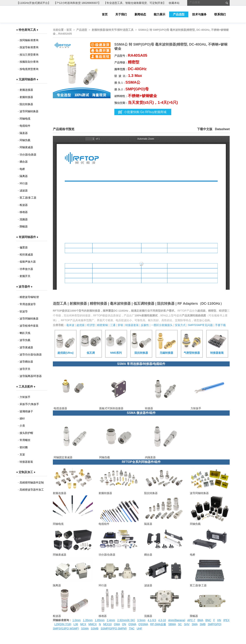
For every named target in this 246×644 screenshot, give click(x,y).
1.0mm (77, 620)
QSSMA (143, 624)
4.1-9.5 (152, 620)
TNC (132, 628)
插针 (22, 419)
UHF (139, 628)
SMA (195, 624)
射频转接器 (26, 97)
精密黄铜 (102, 325)
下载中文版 (205, 129)
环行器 (24, 183)
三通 (113, 325)
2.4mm (111, 620)
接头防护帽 (26, 433)
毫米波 (70, 325)
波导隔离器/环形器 (31, 376)
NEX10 (107, 624)
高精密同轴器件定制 (32, 483)
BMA (200, 620)
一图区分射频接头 (162, 325)
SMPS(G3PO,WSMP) (66, 628)
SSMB (95, 628)
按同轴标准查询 (29, 40)
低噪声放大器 (28, 262)
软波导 (24, 311)
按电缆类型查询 (29, 69)
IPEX (226, 620)
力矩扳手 (25, 397)
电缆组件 (25, 126)
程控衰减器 (26, 255)
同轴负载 (25, 140)
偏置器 (24, 247)
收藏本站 (174, 3)
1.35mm (88, 620)
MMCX (93, 624)
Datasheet (222, 129)
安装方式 (180, 325)
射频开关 (25, 276)
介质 (22, 426)
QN (124, 624)
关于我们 (121, 14)
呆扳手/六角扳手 (29, 404)
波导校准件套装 (29, 326)
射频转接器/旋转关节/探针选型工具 (113, 30)
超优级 (81, 325)
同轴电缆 (25, 119)
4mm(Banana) (177, 620)
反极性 (145, 325)
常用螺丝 (25, 440)
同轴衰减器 (26, 147)
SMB (203, 624)
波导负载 (25, 340)
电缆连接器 (60, 408)
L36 (76, 624)
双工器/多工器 (28, 198)
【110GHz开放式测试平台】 (34, 3)
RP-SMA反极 (158, 624)
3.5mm (141, 620)
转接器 (149, 408)
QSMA (132, 624)
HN (219, 620)
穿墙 (120, 325)
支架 (22, 454)
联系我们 (220, 14)
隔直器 (24, 133)
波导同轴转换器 (29, 111)
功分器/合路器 (28, 155)
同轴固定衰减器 (63, 457)
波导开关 (25, 369)
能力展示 (160, 14)
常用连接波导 (28, 304)
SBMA (172, 624)
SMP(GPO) (215, 624)
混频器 (24, 219)
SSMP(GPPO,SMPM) (114, 628)
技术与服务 (199, 14)
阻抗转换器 (26, 104)
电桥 (22, 169)
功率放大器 (26, 269)
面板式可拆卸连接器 (111, 408)
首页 (105, 14)
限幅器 (24, 226)
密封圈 (24, 447)
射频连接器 (26, 90)
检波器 (24, 205)
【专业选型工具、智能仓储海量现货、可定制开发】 (135, 3)
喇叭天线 (25, 333)
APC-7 (191, 620)
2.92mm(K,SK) (126, 620)
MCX (83, 624)
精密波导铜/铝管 (29, 297)
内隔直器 (150, 457)
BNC (208, 620)
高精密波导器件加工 (32, 490)
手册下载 (220, 325)
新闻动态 (140, 14)
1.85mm (100, 620)
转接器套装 (26, 462)
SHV (187, 624)
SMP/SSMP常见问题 (200, 325)
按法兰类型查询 (29, 55)
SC (180, 624)
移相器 (24, 212)
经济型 (91, 325)
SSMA (85, 628)
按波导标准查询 (29, 47)
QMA (117, 624)
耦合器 (24, 162)
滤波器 (24, 191)
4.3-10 (162, 620)
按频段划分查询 (29, 62)
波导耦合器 (26, 362)
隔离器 (24, 176)
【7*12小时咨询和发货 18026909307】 (77, 3)
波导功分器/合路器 (31, 354)
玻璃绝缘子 (26, 411)
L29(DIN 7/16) (63, 624)
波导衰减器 (26, 347)
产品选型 (179, 14)
